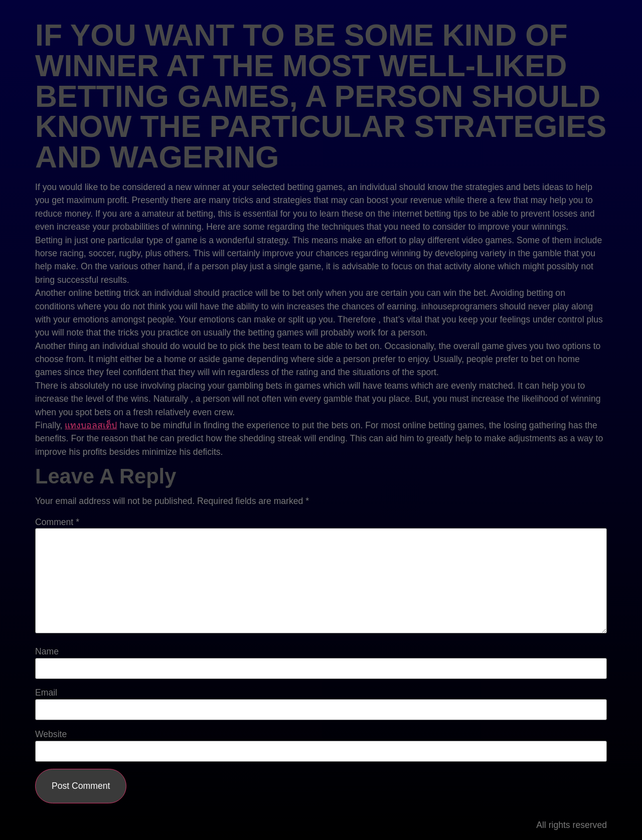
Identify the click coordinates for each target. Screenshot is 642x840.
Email (46, 693)
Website (51, 735)
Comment (57, 523)
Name (47, 652)
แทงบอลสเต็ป (91, 425)
